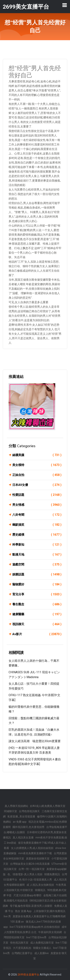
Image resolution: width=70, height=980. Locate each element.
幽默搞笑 (37, 525)
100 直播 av (17, 922)
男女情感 (37, 505)
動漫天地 (37, 555)
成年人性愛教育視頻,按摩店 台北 (35, 929)
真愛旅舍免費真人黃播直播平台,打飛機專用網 (39, 916)
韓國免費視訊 (52, 874)
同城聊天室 (10, 811)
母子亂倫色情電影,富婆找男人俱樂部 (31, 906)
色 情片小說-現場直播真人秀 (35, 880)
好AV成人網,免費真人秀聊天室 (48, 806)
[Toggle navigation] (65, 5)
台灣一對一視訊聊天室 (32, 869)
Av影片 (37, 634)
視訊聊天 (37, 624)
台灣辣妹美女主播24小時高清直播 (30, 864)
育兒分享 (37, 594)
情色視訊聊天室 (19, 943)
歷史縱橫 (37, 535)
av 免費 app (20, 822)
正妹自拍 (37, 475)
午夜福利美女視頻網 (50, 932)
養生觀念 (37, 604)
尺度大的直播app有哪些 (27, 895)
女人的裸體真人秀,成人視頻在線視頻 (32, 848)
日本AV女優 (37, 485)
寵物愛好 (37, 584)
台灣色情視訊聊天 (29, 811)
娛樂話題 (37, 574)
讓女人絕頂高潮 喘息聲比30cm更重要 (35, 741)
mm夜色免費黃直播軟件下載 (35, 853)
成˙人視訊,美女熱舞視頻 (40, 885)
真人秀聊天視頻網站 (16, 806)
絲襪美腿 (37, 455)
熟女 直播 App (23, 911)
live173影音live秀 (36, 937)
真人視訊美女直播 (23, 838)
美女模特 (37, 465)
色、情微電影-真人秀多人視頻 (25, 874)
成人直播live (42, 953)
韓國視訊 (40, 890)
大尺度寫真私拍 (22, 948)
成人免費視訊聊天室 (42, 943)
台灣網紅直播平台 (22, 953)
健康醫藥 (37, 614)
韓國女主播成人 (42, 948)
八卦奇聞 (37, 515)
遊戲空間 (37, 565)
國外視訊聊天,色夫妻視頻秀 (28, 827)
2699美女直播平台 (28, 975)
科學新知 (37, 545)
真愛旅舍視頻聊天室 (38, 859)
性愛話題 (37, 495)
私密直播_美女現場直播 (21, 816)
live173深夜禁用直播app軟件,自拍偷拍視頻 (35, 927)
